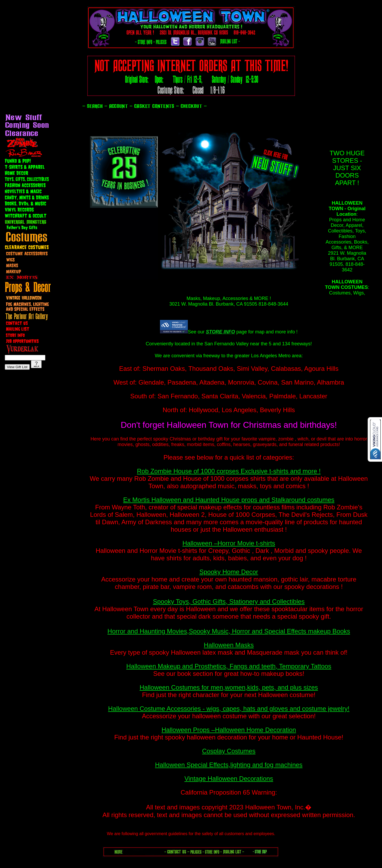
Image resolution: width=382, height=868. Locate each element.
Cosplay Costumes (229, 751)
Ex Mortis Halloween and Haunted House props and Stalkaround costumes (229, 500)
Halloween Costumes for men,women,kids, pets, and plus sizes (229, 687)
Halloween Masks (229, 645)
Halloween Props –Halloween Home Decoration (229, 730)
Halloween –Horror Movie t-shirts (229, 543)
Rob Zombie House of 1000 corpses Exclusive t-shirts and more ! (229, 471)
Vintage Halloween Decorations (229, 779)
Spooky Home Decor (229, 572)
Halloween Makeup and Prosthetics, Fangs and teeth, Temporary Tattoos (229, 666)
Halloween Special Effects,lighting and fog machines (229, 765)
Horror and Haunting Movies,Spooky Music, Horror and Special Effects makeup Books (229, 631)
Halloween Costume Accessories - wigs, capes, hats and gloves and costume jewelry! (229, 709)
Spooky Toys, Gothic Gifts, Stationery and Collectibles (229, 602)
